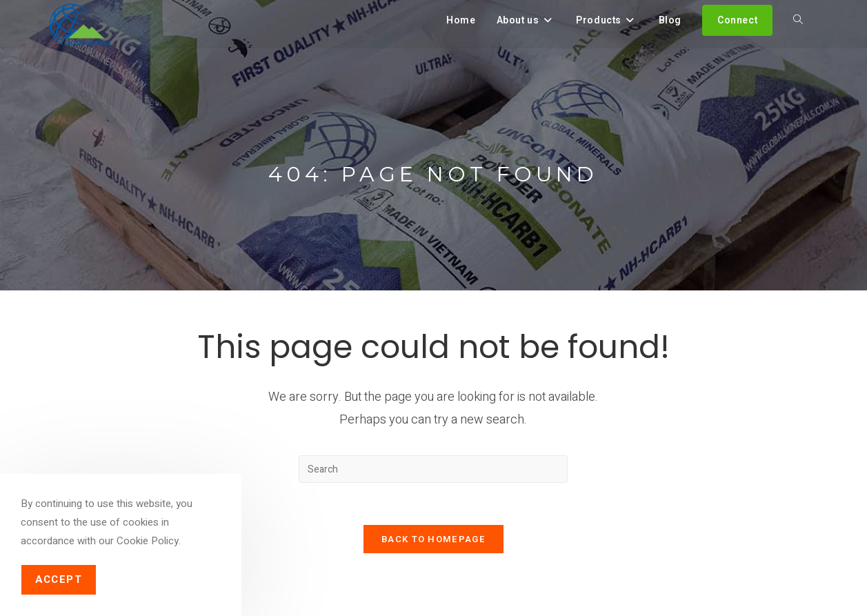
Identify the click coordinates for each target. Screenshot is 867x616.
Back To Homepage (433, 539)
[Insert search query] (433, 469)
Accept (59, 579)
